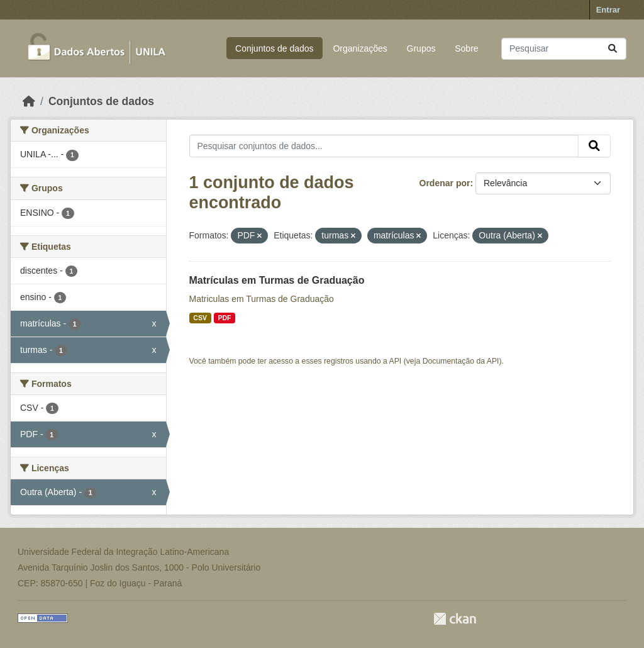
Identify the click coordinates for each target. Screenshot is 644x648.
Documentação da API (461, 361)
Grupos (421, 48)
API (396, 361)
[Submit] (613, 49)
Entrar (608, 10)
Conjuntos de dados (275, 48)
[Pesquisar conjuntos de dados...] (564, 49)
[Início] (29, 101)
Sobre (466, 48)
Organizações (360, 48)
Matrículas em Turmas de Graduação (277, 280)
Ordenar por (445, 183)
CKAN (455, 619)
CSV (200, 318)
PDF (224, 318)
